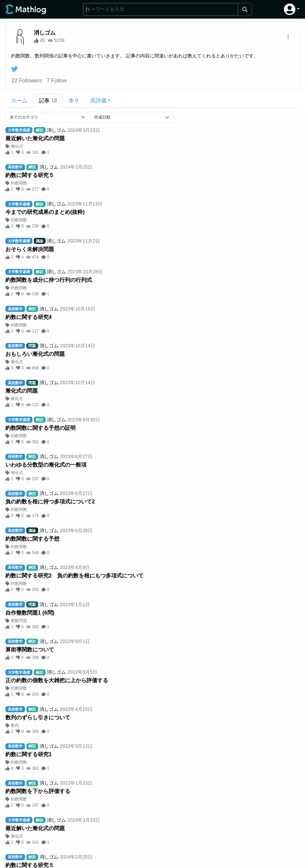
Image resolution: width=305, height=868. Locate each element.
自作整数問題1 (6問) (30, 613)
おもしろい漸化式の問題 (35, 354)
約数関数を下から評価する (38, 791)
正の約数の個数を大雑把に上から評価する (57, 680)
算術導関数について (30, 650)
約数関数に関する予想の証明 (41, 428)
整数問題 (19, 621)
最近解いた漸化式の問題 (35, 138)
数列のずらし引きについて (38, 717)
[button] (292, 9)
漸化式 (17, 146)
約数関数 (19, 183)
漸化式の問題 (22, 391)
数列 (15, 725)
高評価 (98, 101)
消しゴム (45, 33)
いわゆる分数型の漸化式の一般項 (46, 465)
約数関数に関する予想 (32, 539)
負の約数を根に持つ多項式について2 (50, 502)
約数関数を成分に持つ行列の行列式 (49, 280)
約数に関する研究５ (30, 175)
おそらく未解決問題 (30, 249)
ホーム (19, 101)
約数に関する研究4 (29, 317)
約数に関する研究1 (29, 754)
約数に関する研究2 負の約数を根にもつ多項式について (74, 576)
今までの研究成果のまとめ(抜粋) (45, 212)
